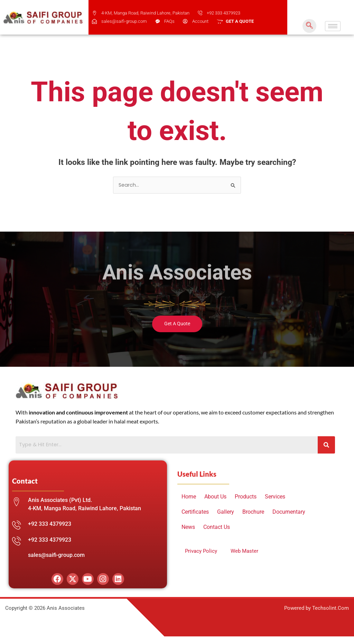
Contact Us (217, 528)
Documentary (289, 512)
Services (275, 497)
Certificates (195, 512)
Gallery (226, 512)
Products (246, 497)
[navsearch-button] (309, 26)
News (188, 528)
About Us (215, 497)
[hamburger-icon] (333, 26)
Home (189, 497)
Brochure (253, 512)
